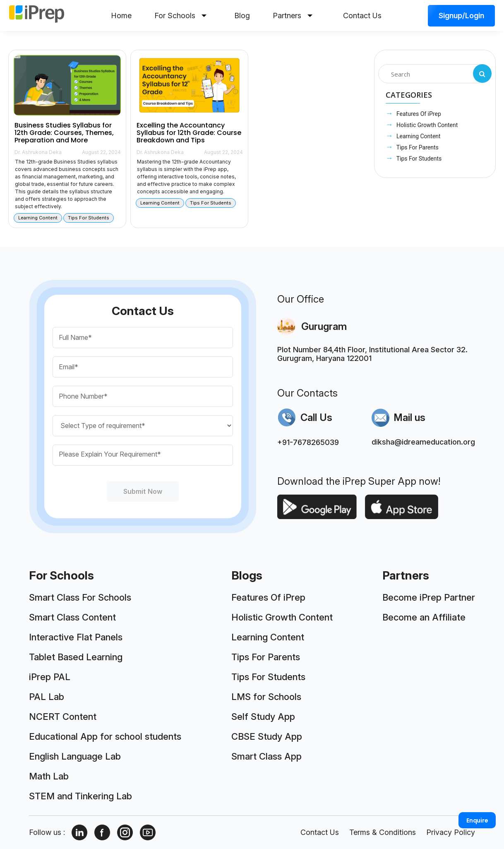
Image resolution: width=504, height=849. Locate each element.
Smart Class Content (72, 617)
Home (121, 16)
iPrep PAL (50, 677)
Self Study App (263, 717)
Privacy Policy (451, 832)
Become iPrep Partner (429, 597)
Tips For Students (419, 159)
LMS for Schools (266, 697)
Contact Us (362, 16)
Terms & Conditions (383, 832)
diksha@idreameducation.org (423, 442)
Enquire (477, 820)
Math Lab (49, 776)
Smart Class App (266, 756)
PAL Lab (47, 697)
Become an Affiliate (424, 617)
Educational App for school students (105, 736)
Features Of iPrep (418, 114)
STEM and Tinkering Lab (80, 796)
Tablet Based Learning (76, 657)
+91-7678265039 (308, 442)
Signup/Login (461, 16)
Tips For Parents (417, 147)
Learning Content (418, 136)
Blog (242, 16)
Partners (293, 16)
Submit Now (143, 491)
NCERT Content (63, 717)
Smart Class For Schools (80, 597)
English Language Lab (75, 756)
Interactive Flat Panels (76, 637)
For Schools (180, 16)
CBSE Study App (267, 736)
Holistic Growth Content (427, 125)
